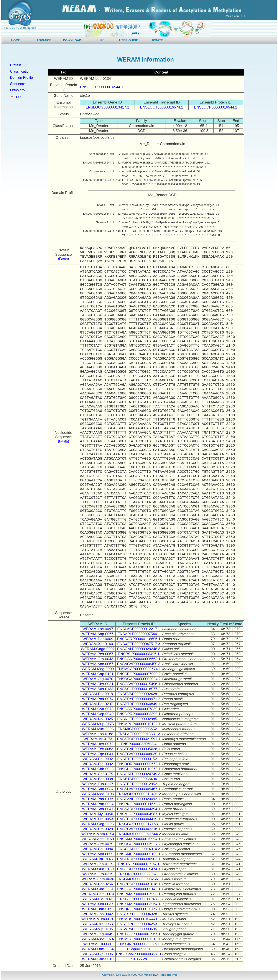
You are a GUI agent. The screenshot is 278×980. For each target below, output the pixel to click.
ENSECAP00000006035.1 (139, 754)
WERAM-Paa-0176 (98, 799)
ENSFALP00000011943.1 (139, 899)
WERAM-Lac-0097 (98, 629)
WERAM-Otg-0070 (98, 679)
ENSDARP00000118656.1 (139, 639)
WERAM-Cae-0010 (98, 959)
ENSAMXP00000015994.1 (139, 839)
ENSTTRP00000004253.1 (139, 924)
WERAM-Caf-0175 (98, 774)
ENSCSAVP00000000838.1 (139, 954)
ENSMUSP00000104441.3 (139, 919)
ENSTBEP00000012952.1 (139, 784)
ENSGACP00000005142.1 (139, 889)
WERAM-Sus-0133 (98, 689)
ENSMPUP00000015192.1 (139, 724)
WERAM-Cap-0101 (98, 674)
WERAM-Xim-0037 (98, 904)
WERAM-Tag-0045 (98, 934)
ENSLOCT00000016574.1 (161, 107)
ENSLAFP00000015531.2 (139, 734)
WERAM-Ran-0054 (98, 804)
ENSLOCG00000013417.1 (107, 107)
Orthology (17, 90)
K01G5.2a (139, 959)
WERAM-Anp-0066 (98, 634)
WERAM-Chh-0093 (98, 769)
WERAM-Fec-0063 (98, 749)
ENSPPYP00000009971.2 (139, 699)
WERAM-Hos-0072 (98, 744)
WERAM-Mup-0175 (98, 724)
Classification (20, 71)
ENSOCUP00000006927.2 (139, 844)
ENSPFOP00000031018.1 (139, 884)
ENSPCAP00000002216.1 (139, 829)
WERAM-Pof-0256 (98, 884)
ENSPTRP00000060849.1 (139, 704)
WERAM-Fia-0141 (98, 899)
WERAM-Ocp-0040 (98, 714)
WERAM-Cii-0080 (98, 944)
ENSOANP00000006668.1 (139, 659)
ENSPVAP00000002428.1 (139, 694)
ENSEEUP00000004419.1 (139, 819)
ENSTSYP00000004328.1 (139, 914)
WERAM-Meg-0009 (98, 669)
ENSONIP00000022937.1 (139, 874)
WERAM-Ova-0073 (98, 709)
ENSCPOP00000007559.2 (139, 674)
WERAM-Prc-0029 (98, 829)
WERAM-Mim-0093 (98, 729)
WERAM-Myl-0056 (98, 814)
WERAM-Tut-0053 (98, 924)
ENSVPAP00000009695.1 (139, 929)
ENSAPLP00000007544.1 (139, 634)
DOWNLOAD (72, 40)
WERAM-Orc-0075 (98, 844)
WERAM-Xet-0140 (98, 644)
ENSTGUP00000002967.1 (139, 934)
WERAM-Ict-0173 (98, 739)
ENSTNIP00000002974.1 (139, 864)
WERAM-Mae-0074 (98, 939)
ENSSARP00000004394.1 (139, 809)
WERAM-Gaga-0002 (98, 649)
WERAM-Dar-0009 (98, 639)
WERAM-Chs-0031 (98, 684)
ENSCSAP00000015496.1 (139, 684)
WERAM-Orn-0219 (98, 874)
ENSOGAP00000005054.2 (139, 679)
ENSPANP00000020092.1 (139, 799)
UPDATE (157, 40)
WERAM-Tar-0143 (98, 859)
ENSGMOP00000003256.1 (139, 879)
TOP (17, 97)
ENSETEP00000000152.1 (139, 759)
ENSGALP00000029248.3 (139, 649)
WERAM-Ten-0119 (98, 864)
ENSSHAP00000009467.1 (139, 789)
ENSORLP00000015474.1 (139, 869)
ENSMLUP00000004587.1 (139, 814)
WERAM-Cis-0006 (98, 954)
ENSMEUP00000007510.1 (139, 939)
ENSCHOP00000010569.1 (139, 769)
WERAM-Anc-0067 (98, 664)
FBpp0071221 (139, 949)
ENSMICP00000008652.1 (139, 729)
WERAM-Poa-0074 (98, 699)
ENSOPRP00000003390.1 (139, 714)
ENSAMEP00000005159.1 (139, 854)
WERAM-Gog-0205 (98, 824)
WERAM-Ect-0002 (98, 759)
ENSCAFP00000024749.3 (139, 774)
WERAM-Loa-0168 (98, 734)
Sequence (18, 84)
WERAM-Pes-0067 (98, 654)
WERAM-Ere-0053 (98, 819)
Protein (16, 65)
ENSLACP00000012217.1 (139, 629)
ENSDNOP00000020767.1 (139, 909)
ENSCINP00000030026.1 (139, 944)
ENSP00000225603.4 (139, 744)
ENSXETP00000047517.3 (139, 644)
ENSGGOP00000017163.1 (139, 824)
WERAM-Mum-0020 (98, 919)
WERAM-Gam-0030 (98, 879)
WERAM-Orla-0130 (98, 869)
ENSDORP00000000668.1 (139, 764)
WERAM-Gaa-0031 (98, 889)
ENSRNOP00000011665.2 (139, 804)
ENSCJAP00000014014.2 (139, 849)
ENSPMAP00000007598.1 (139, 894)
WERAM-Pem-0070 (98, 894)
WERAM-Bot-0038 (98, 779)
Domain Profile (21, 78)
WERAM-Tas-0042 (98, 914)
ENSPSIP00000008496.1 (139, 654)
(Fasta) (63, 259)
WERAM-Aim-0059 (98, 854)
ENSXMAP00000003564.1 (139, 904)
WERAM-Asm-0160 (98, 839)
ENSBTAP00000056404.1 (139, 779)
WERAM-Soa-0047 (98, 809)
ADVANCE (44, 40)
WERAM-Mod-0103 (98, 794)
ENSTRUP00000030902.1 (139, 859)
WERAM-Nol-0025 (98, 719)
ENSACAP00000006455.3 (139, 664)
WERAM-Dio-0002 (98, 764)
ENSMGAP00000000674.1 (139, 669)
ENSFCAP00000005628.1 (139, 749)
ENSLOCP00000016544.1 (102, 87)
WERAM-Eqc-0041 (98, 754)
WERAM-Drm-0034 (98, 949)
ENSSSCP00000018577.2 (139, 689)
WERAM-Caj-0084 (98, 849)
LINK (100, 40)
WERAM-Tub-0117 (98, 784)
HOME (16, 40)
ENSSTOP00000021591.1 (139, 739)
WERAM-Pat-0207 (98, 704)
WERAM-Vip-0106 (98, 929)
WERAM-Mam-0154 (98, 834)
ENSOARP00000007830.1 (139, 709)
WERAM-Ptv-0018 (98, 694)
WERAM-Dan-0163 (98, 909)
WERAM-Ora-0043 (98, 659)
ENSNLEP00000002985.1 (139, 719)
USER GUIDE (129, 40)
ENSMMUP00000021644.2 (139, 834)
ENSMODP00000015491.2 (139, 794)
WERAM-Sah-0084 (98, 789)
